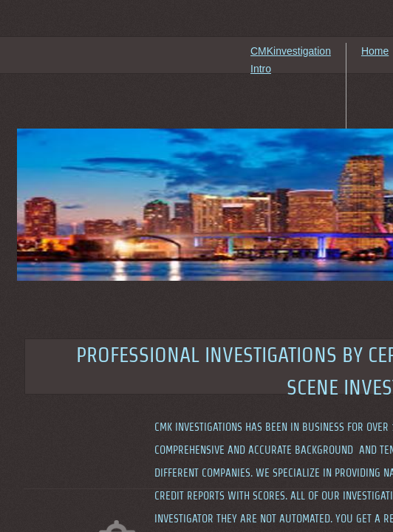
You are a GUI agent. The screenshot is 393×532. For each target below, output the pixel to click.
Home (375, 51)
